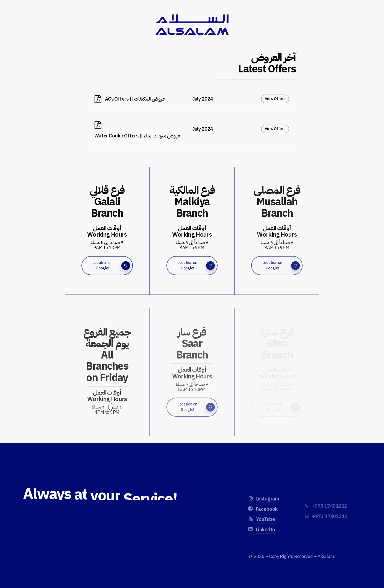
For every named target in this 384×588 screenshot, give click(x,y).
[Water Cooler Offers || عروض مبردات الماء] (192, 129)
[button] (107, 266)
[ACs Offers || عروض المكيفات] (192, 99)
